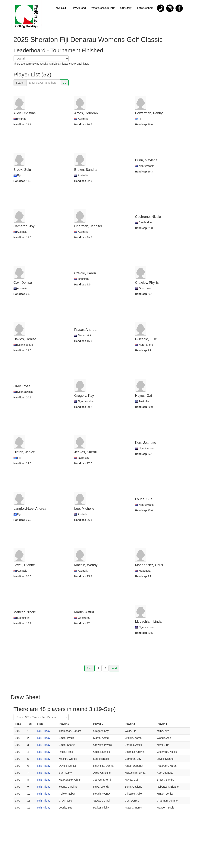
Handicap (20, 124)
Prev (90, 668)
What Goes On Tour (103, 8)
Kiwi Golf (61, 8)
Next (114, 668)
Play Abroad (79, 8)
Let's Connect (145, 8)
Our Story (126, 8)
